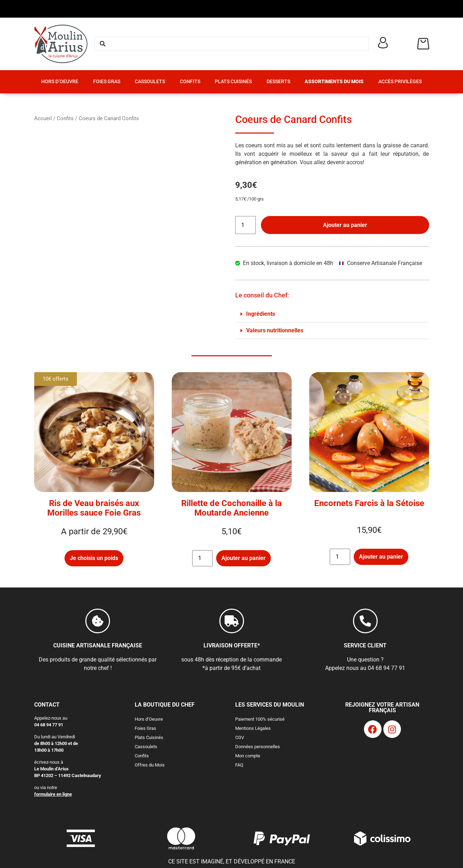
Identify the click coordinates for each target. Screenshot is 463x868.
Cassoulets (150, 82)
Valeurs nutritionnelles (275, 330)
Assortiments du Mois (334, 82)
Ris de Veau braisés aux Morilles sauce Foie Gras (94, 508)
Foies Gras (107, 82)
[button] (332, 314)
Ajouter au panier (345, 225)
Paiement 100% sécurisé (260, 719)
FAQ (239, 765)
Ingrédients (261, 314)
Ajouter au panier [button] (243, 558)
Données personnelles (258, 747)
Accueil (43, 118)
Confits (190, 82)
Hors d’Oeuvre (60, 82)
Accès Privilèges (400, 82)
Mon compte (248, 756)
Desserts (278, 82)
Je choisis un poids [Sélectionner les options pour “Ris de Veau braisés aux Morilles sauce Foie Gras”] (94, 558)
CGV (240, 737)
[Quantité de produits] (245, 225)
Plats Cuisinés (233, 82)
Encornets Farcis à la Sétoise (369, 503)
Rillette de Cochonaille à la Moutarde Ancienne (231, 508)
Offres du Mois (150, 765)
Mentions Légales (253, 728)
